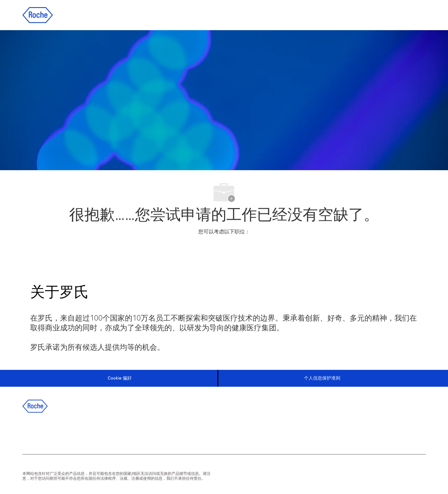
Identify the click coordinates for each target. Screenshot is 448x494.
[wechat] (101, 432)
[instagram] (84, 432)
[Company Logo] (38, 15)
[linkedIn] (49, 432)
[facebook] (31, 432)
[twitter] (66, 432)
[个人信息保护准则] (322, 378)
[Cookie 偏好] (120, 378)
